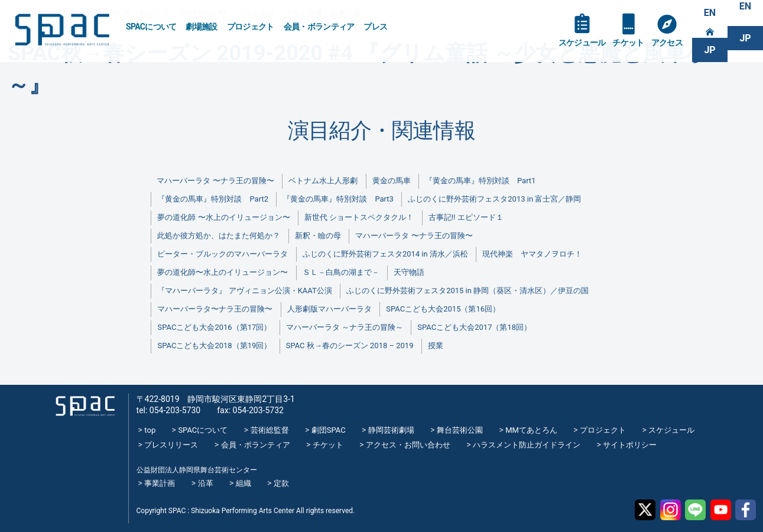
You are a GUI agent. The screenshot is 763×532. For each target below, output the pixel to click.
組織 (243, 483)
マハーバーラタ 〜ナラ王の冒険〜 (215, 181)
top (150, 430)
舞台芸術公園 (460, 430)
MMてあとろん (531, 430)
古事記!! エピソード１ (466, 217)
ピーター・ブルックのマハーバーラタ (223, 254)
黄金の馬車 (392, 181)
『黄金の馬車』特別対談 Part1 (480, 181)
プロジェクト (251, 27)
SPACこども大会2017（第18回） (474, 327)
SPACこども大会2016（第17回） (214, 327)
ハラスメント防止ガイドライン (527, 445)
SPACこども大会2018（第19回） (214, 346)
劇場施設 (201, 27)
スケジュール (582, 43)
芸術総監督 (270, 430)
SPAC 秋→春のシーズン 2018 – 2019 (350, 346)
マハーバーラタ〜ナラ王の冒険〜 (215, 309)
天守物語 (409, 272)
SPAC (62, 30)
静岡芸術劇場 (391, 430)
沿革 (206, 483)
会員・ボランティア (319, 27)
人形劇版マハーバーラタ (329, 309)
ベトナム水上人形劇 (323, 181)
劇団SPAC (329, 430)
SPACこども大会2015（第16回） (443, 309)
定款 (281, 483)
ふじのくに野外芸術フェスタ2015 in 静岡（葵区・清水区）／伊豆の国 (467, 291)
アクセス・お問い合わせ (408, 445)
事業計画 (160, 483)
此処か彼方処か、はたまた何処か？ (219, 236)
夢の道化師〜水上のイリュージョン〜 (223, 272)
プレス (375, 27)
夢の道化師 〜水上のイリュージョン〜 (223, 217)
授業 (436, 346)
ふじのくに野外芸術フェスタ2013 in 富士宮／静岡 (494, 199)
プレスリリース (171, 445)
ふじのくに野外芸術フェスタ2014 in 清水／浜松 (385, 254)
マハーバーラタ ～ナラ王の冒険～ (345, 327)
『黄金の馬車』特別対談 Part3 (338, 199)
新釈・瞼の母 (318, 236)
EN (710, 13)
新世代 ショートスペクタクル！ (359, 217)
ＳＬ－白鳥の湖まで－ (341, 272)
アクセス (667, 43)
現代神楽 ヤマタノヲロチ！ (532, 254)
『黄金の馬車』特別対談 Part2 (212, 199)
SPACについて (151, 27)
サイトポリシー (630, 445)
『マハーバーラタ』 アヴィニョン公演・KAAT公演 (244, 291)
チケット (628, 43)
